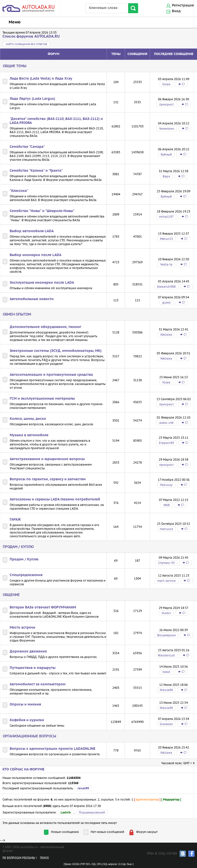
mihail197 (166, 217)
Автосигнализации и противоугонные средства (51, 375)
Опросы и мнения (25, 705)
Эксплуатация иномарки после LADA (42, 283)
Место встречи (22, 628)
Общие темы (15, 66)
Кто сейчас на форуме (23, 769)
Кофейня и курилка (27, 720)
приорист (166, 104)
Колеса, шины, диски (28, 419)
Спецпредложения (26, 575)
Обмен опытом (17, 314)
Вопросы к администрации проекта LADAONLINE (53, 749)
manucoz (166, 529)
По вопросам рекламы (19, 858)
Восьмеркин (166, 635)
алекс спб (166, 423)
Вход (176, 11)
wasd (166, 672)
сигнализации (25, 364)
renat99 (83, 788)
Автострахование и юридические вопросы (47, 459)
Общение (11, 595)
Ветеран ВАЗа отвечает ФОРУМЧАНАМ (43, 607)
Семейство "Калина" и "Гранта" (36, 171)
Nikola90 (166, 690)
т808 (166, 505)
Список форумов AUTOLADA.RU (31, 36)
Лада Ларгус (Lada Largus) (32, 99)
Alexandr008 (166, 287)
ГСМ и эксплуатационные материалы (42, 399)
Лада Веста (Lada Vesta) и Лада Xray (41, 79)
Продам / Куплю (18, 547)
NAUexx (166, 335)
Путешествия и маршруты (33, 668)
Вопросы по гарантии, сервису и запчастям (48, 479)
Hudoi (166, 613)
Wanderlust (166, 655)
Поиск (44, 858)
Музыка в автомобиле (29, 435)
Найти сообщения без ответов (26, 44)
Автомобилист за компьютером (38, 684)
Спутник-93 (166, 563)
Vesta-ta (166, 264)
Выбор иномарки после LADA (36, 255)
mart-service (166, 581)
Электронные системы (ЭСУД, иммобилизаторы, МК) (56, 351)
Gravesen (166, 724)
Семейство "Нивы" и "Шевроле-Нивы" (42, 211)
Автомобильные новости (32, 299)
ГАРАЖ (15, 520)
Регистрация (183, 5)
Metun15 (166, 239)
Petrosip (166, 485)
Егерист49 (166, 443)
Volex (166, 84)
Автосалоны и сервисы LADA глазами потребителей (55, 499)
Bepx (166, 176)
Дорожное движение (28, 651)
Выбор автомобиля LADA (32, 231)
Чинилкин (166, 129)
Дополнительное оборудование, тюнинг (45, 327)
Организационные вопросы (29, 736)
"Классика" (19, 191)
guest (166, 302)
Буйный (166, 154)
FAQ (45, 360)
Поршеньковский (92, 812)
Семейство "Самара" (27, 147)
